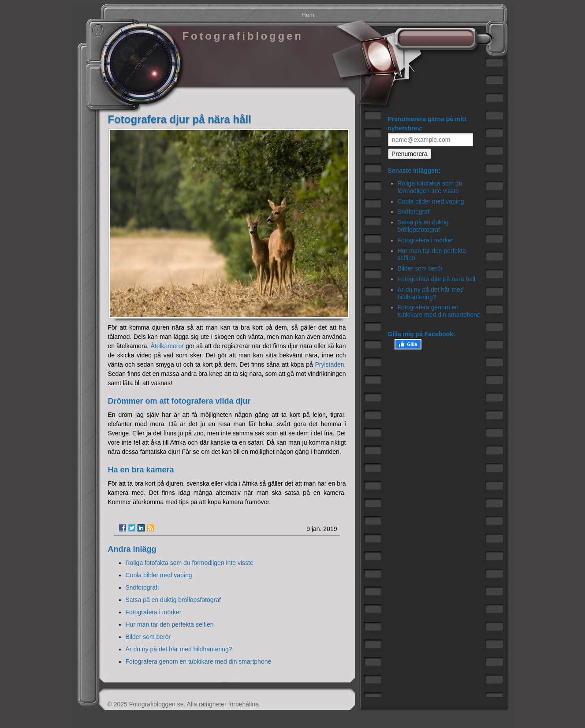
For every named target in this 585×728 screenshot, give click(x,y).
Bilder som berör (148, 637)
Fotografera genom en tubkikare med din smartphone (199, 661)
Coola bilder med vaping (159, 575)
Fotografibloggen (243, 36)
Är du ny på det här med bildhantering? (179, 649)
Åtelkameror (167, 346)
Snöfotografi (142, 587)
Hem (308, 15)
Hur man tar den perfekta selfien (170, 624)
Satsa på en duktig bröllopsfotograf (173, 600)
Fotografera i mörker (154, 612)
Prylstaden (329, 364)
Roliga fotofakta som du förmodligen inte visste (190, 563)
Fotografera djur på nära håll (437, 279)
